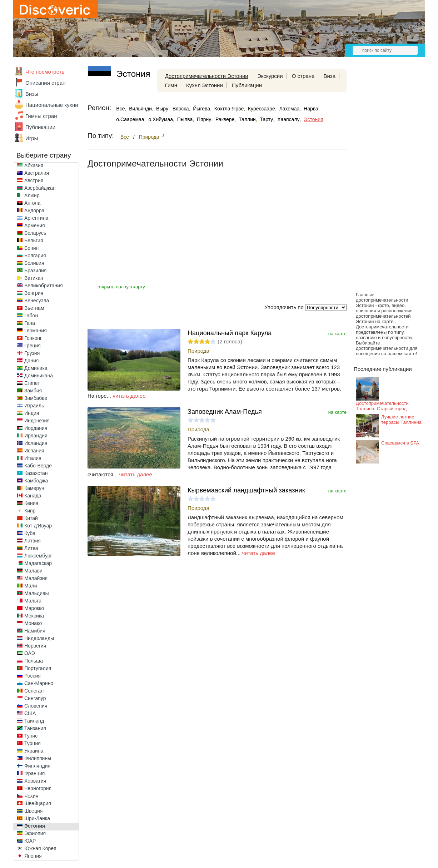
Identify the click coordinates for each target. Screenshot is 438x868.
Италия (33, 458)
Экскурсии (270, 76)
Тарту (267, 119)
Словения (36, 706)
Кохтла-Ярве (229, 109)
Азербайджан (40, 188)
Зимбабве (36, 398)
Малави (33, 571)
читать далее (129, 396)
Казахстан (36, 473)
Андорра (34, 210)
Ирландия (36, 436)
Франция (34, 773)
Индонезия (37, 421)
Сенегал (34, 691)
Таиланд (34, 721)
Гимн (171, 85)
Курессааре (262, 109)
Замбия (33, 391)
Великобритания (44, 286)
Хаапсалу (288, 119)
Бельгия (34, 240)
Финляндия (37, 766)
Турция (33, 743)
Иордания (36, 428)
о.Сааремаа (130, 119)
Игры (32, 138)
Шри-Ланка (37, 818)
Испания (34, 451)
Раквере (225, 119)
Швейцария (38, 803)
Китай (31, 518)
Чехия (31, 796)
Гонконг (33, 338)
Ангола (32, 203)
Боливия (34, 263)
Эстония (35, 826)
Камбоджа (36, 481)
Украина (34, 751)
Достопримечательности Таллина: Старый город (382, 406)
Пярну (204, 119)
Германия (36, 331)
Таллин (247, 119)
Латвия (33, 541)
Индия (32, 413)
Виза (329, 76)
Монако (33, 623)
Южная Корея (40, 848)
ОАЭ (30, 653)
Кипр (30, 511)
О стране (303, 76)
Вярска (181, 109)
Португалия (38, 668)
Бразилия (35, 271)
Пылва (185, 119)
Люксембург (38, 556)
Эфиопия (35, 833)
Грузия (32, 353)
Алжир (32, 195)
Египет (32, 383)
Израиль (34, 406)
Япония (33, 856)
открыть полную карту (121, 287)
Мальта (33, 601)
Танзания (35, 728)
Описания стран (45, 83)
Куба (30, 533)
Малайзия (36, 578)
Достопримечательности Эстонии (207, 76)
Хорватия (35, 781)
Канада (33, 496)
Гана (30, 323)
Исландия (36, 443)
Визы (32, 94)
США (30, 713)
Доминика (36, 368)
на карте (337, 334)
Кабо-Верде (38, 466)
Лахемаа (289, 109)
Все (120, 109)
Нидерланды (39, 638)
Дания (31, 361)
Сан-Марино (39, 683)
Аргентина (36, 218)
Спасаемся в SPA (400, 443)
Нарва (311, 109)
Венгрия (34, 293)
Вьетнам (34, 308)
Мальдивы (37, 593)
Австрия (34, 180)
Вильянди (140, 109)
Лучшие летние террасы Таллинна (401, 420)
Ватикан (34, 278)
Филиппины (38, 758)
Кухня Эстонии (205, 85)
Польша (34, 661)
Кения (31, 503)
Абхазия (34, 165)
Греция (33, 346)
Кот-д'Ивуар (38, 526)
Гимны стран (41, 116)
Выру (162, 109)
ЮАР (30, 841)
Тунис (31, 736)
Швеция (33, 811)
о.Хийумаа (161, 119)
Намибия (35, 631)
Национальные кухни (52, 105)
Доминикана (39, 376)
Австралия (37, 173)
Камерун (34, 488)
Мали (31, 586)
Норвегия (35, 646)
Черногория (38, 788)
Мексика (34, 616)
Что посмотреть (45, 72)
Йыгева (201, 109)
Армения (35, 225)
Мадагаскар (38, 563)
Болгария (35, 256)
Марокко (34, 608)
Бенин (31, 248)
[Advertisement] (382, 181)
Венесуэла (37, 301)
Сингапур (35, 698)
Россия (33, 676)
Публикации (40, 127)
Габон (31, 316)
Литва (31, 548)
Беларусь (35, 233)
